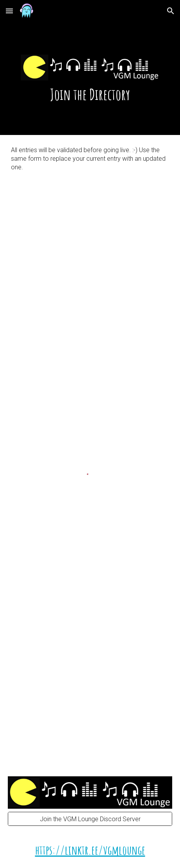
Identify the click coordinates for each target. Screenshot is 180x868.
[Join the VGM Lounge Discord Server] (90, 819)
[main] (90, 67)
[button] (9, 11)
